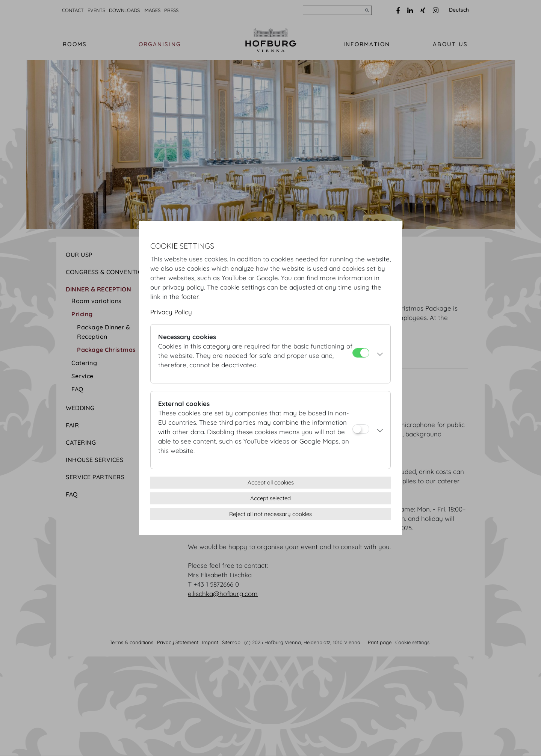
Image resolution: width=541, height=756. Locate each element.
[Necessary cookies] (361, 353)
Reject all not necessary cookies (270, 514)
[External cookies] (361, 429)
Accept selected (270, 498)
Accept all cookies (271, 482)
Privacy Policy (171, 312)
